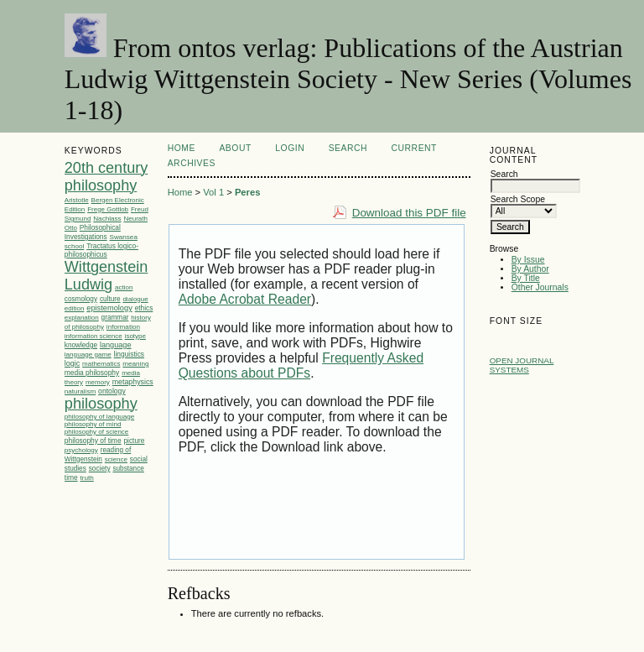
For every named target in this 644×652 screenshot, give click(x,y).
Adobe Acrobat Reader (245, 299)
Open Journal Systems (522, 365)
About (235, 148)
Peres (247, 192)
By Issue (528, 260)
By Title (526, 278)
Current (414, 148)
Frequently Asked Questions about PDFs (301, 365)
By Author (530, 269)
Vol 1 (213, 192)
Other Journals (540, 287)
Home (182, 148)
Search (348, 148)
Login (290, 148)
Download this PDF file (409, 213)
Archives (192, 163)
